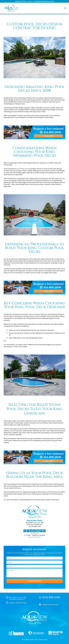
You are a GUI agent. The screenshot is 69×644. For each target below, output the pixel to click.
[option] (16, 633)
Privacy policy (43, 639)
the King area (23, 169)
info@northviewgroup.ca (50, 605)
